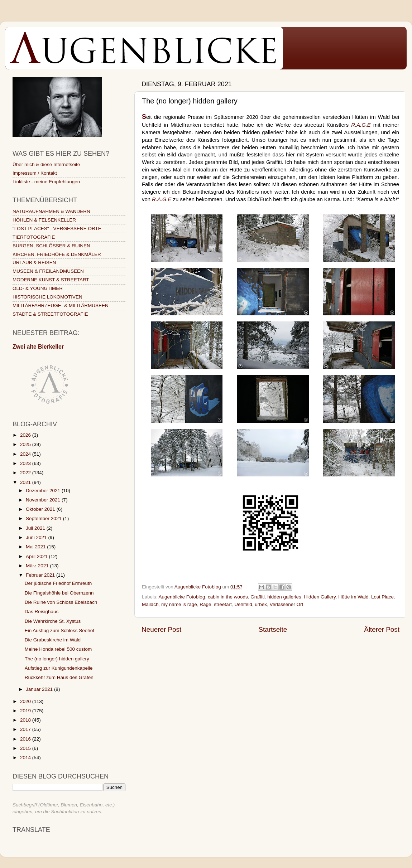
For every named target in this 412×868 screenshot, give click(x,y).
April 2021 (37, 556)
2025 (26, 444)
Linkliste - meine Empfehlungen (46, 182)
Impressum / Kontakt (35, 173)
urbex (261, 604)
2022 (26, 473)
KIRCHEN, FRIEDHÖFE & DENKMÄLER (57, 254)
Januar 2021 (40, 689)
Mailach (150, 604)
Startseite (273, 629)
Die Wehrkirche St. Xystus (53, 621)
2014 (26, 758)
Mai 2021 (36, 547)
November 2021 (44, 500)
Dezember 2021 (44, 491)
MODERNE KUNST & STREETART (51, 280)
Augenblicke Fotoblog (182, 597)
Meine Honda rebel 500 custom (58, 649)
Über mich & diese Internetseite (46, 164)
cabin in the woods (228, 597)
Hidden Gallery (320, 597)
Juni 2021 (37, 537)
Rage (205, 604)
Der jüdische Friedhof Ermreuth (58, 583)
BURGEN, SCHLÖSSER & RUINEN (51, 246)
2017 (26, 729)
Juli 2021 (36, 528)
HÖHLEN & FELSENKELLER (44, 220)
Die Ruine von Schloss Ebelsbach (61, 602)
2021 (26, 482)
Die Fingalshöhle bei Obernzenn (59, 593)
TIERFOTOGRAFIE (34, 237)
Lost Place (382, 597)
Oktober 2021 (41, 509)
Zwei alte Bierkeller (38, 347)
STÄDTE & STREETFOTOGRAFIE (50, 314)
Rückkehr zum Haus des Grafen (59, 677)
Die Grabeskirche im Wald (53, 640)
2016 (26, 739)
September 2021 (44, 518)
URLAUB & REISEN (34, 263)
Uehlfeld (243, 604)
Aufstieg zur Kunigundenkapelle (59, 668)
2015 (26, 748)
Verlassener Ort (287, 604)
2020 (26, 701)
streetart (223, 604)
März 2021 (38, 566)
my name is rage (179, 604)
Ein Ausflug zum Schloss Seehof (59, 631)
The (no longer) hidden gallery (57, 659)
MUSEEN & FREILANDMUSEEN (48, 271)
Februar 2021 (41, 575)
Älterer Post (382, 629)
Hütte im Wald (353, 597)
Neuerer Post (161, 629)
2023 (26, 463)
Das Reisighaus (42, 612)
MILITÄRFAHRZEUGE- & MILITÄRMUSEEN (61, 306)
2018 (26, 720)
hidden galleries (284, 597)
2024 (26, 454)
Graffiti (258, 597)
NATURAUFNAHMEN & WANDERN (51, 211)
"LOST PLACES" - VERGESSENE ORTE (57, 229)
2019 (26, 711)
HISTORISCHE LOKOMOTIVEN (47, 297)
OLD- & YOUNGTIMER (38, 288)
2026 (26, 435)
